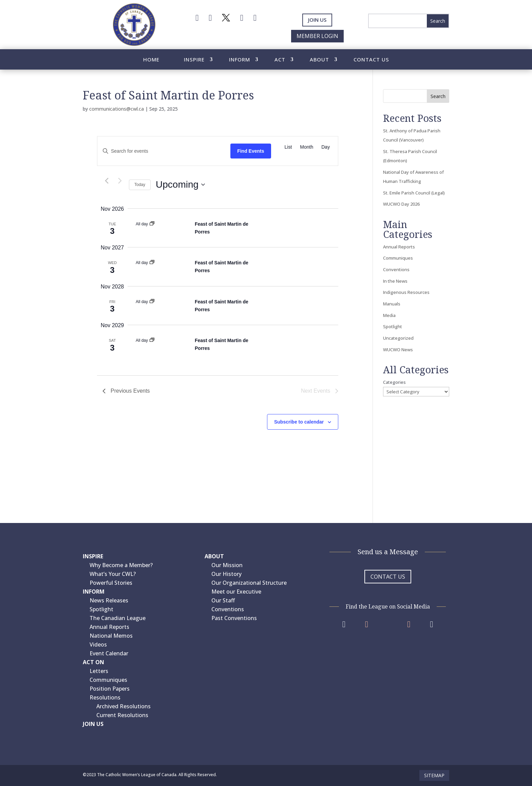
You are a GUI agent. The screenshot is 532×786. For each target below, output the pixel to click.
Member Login (317, 36)
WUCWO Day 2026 (401, 204)
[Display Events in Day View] (326, 147)
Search (438, 96)
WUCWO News (398, 350)
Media (389, 315)
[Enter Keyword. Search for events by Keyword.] (164, 151)
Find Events (251, 151)
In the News (395, 281)
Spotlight (393, 326)
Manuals (392, 304)
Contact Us (371, 60)
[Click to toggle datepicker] (180, 185)
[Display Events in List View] (288, 147)
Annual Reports (399, 247)
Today (140, 185)
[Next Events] (120, 181)
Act (280, 60)
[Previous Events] (107, 181)
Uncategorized (398, 338)
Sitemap (434, 775)
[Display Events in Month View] (307, 147)
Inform (240, 60)
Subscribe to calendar (299, 422)
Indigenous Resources (406, 292)
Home (151, 60)
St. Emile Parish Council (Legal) (414, 193)
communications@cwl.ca (117, 109)
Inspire (194, 60)
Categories (394, 382)
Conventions (396, 269)
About (319, 60)
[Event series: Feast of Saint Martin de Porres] (152, 224)
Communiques (398, 258)
